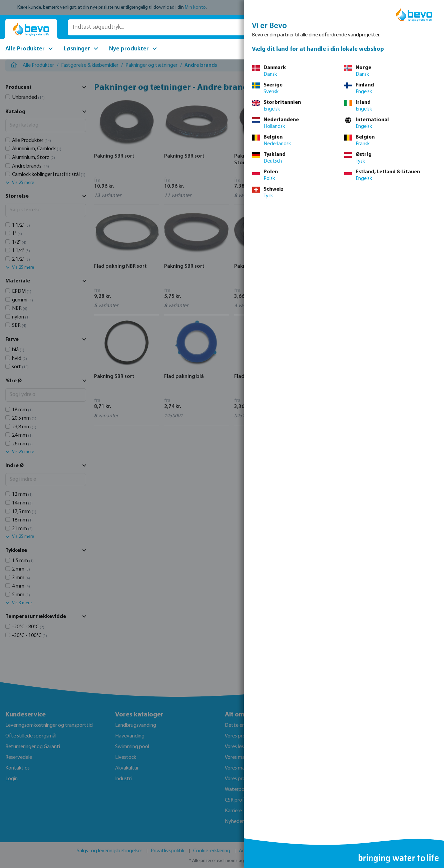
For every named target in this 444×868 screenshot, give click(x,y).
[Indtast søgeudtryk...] (163, 27)
